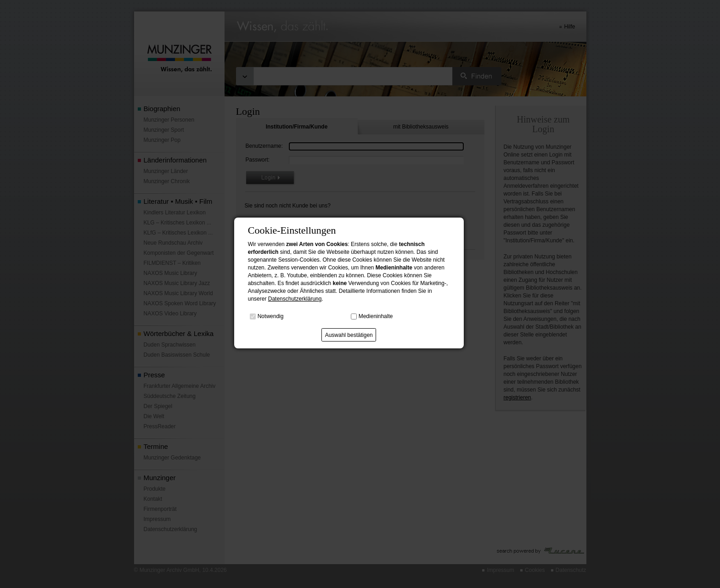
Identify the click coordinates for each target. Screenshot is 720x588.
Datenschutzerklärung (295, 299)
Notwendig (271, 316)
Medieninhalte (376, 316)
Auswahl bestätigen (349, 335)
